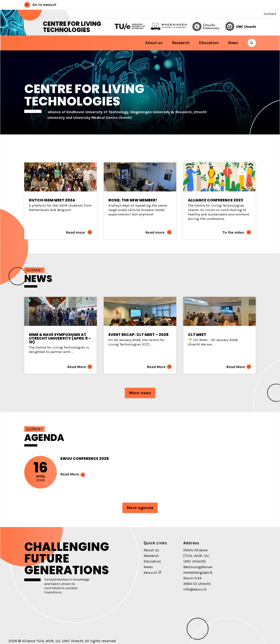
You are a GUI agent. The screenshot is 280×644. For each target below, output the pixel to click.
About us (154, 43)
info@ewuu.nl (195, 589)
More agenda (140, 508)
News (233, 43)
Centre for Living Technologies (72, 27)
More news (140, 393)
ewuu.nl (150, 572)
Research (181, 43)
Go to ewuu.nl (40, 5)
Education (209, 43)
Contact (270, 14)
